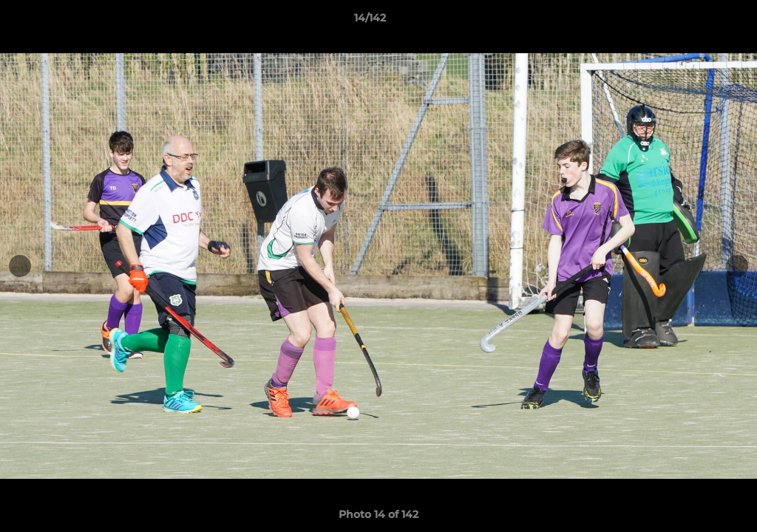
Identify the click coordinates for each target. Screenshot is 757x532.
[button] (695, 21)
